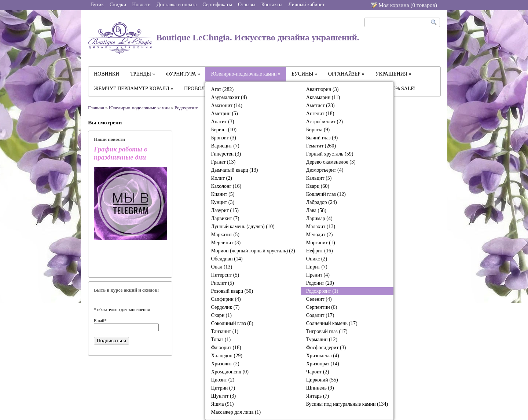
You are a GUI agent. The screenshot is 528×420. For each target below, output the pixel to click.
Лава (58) (316, 210)
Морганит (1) (321, 243)
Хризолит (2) (225, 364)
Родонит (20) (320, 283)
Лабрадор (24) (322, 202)
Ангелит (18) (320, 114)
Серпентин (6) (322, 307)
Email (100, 321)
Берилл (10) (224, 130)
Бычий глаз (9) (322, 138)
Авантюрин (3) (322, 89)
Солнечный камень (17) (332, 323)
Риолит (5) (222, 283)
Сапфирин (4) (226, 299)
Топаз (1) (221, 339)
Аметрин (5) (224, 114)
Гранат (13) (223, 162)
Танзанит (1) (225, 331)
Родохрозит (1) (322, 291)
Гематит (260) (321, 146)
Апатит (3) (222, 122)
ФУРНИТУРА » (183, 74)
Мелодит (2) (320, 235)
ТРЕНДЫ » (142, 74)
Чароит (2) (318, 372)
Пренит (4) (318, 275)
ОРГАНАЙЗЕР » (346, 74)
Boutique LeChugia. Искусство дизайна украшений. (224, 38)
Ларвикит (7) (225, 218)
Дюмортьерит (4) (325, 170)
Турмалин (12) (322, 339)
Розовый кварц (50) (232, 291)
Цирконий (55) (322, 380)
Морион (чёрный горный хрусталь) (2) (253, 251)
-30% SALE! (402, 89)
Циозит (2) (223, 380)
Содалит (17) (320, 315)
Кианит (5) (223, 194)
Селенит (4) (319, 299)
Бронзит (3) (223, 138)
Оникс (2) (317, 259)
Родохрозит (186, 108)
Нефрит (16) (320, 251)
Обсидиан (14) (227, 259)
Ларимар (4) (319, 218)
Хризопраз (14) (323, 364)
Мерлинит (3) (226, 243)
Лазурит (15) (225, 210)
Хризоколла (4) (323, 356)
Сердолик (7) (225, 307)
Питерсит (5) (225, 275)
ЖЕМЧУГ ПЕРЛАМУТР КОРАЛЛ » (133, 89)
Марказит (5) (225, 235)
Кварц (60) (318, 186)
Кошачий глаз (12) (326, 194)
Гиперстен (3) (226, 154)
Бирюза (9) (318, 130)
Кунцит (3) (223, 202)
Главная (96, 108)
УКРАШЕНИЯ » (393, 74)
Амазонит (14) (226, 105)
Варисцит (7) (225, 146)
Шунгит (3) (223, 396)
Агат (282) (222, 89)
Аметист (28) (320, 105)
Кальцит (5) (319, 178)
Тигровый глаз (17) (327, 331)
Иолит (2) (221, 178)
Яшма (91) (222, 404)
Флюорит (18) (226, 348)
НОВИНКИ (107, 74)
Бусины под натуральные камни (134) (347, 404)
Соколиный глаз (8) (232, 323)
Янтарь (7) (318, 396)
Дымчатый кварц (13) (234, 170)
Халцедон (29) (226, 356)
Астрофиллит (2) (324, 122)
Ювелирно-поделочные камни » (246, 74)
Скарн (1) (221, 315)
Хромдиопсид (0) (230, 372)
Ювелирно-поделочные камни (139, 108)
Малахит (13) (321, 227)
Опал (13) (221, 267)
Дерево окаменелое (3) (331, 162)
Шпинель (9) (320, 388)
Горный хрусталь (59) (330, 154)
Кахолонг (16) (226, 186)
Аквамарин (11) (323, 97)
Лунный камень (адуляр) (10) (243, 227)
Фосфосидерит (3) (326, 348)
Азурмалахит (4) (229, 97)
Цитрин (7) (223, 388)
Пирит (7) (317, 267)
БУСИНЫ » (304, 74)
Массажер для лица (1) (236, 412)
